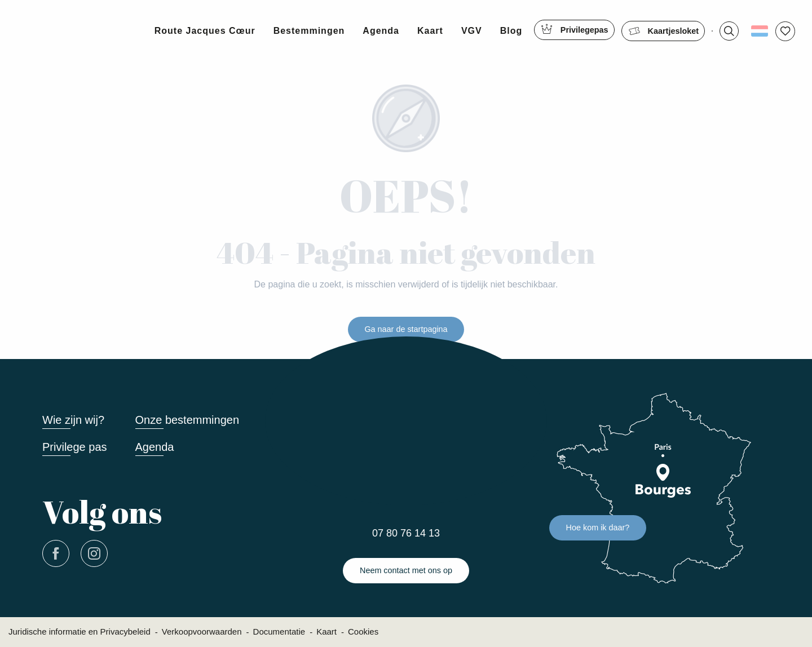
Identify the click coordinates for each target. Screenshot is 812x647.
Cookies (363, 632)
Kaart (326, 632)
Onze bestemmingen (187, 420)
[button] (732, 31)
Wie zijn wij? (73, 420)
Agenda (155, 447)
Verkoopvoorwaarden (202, 632)
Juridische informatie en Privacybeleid (80, 632)
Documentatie (279, 632)
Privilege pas (75, 447)
